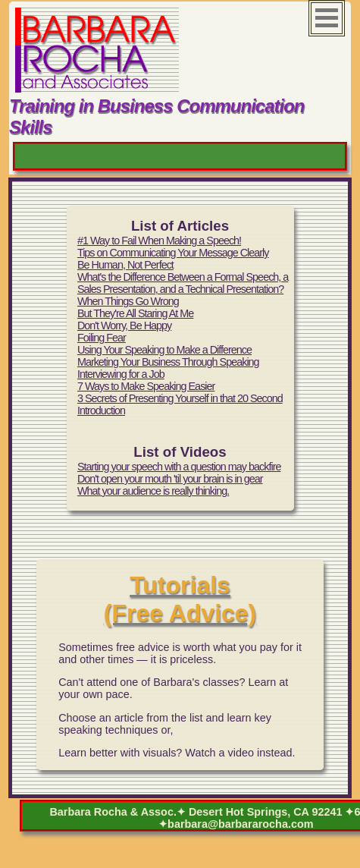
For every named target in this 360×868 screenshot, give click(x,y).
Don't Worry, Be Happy (124, 325)
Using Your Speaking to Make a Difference (164, 350)
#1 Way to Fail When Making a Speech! (159, 241)
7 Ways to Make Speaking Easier (146, 386)
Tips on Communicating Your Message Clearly (173, 253)
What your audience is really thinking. (153, 491)
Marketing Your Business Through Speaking (168, 362)
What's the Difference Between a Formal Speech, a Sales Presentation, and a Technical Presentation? (183, 283)
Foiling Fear (102, 338)
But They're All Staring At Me (135, 313)
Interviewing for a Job (121, 374)
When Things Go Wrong (128, 301)
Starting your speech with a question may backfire (179, 467)
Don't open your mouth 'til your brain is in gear (170, 479)
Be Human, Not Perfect (125, 265)
